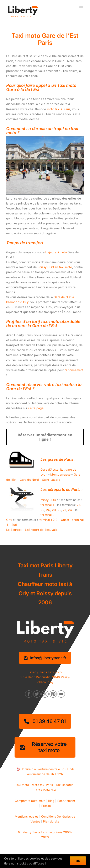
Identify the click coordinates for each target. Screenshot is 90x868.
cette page (36, 408)
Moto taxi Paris (42, 785)
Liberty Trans (31, 832)
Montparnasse (60, 474)
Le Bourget (14, 530)
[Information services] (45, 658)
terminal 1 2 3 (48, 520)
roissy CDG (48, 500)
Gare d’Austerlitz (52, 469)
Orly (9, 520)
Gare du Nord (29, 480)
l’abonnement (74, 370)
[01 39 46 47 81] (45, 721)
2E (59, 510)
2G (70, 510)
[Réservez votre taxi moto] (45, 747)
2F (64, 510)
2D (54, 510)
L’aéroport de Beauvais (41, 530)
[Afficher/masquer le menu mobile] (82, 6)
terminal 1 (47, 505)
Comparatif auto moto (30, 801)
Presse (46, 806)
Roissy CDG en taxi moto (55, 267)
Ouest (65, 520)
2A (79, 505)
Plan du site (51, 821)
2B (42, 510)
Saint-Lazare (51, 480)
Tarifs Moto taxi (45, 790)
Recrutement (66, 801)
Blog (51, 801)
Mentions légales (27, 816)
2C (48, 510)
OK (78, 861)
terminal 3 (47, 515)
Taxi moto (22, 785)
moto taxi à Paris (59, 109)
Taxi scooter (64, 785)
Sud (14, 525)
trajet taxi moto (56, 252)
